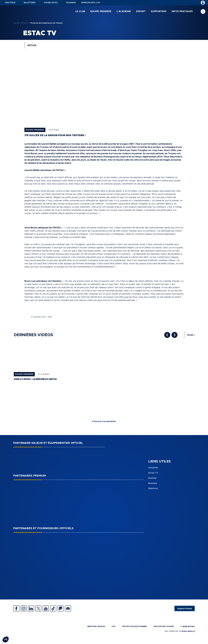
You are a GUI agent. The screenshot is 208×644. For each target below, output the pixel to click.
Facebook (17, 612)
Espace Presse (183, 612)
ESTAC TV (25, 23)
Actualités (153, 471)
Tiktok (64, 612)
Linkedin (36, 612)
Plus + (191, 338)
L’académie (124, 12)
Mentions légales (87, 632)
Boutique (10, 3)
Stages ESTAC (51, 3)
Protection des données (129, 632)
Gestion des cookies (162, 632)
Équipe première (101, 12)
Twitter (45, 612)
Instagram (27, 612)
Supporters (159, 12)
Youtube (54, 612)
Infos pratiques (182, 12)
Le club (80, 12)
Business (71, 3)
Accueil (17, 23)
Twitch (73, 612)
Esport (141, 12)
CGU (106, 632)
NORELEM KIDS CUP (91, 3)
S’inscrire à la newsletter (104, 424)
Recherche (203, 12)
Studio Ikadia (187, 636)
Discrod (82, 612)
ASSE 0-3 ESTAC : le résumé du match (39, 382)
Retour (33, 47)
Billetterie (30, 3)
